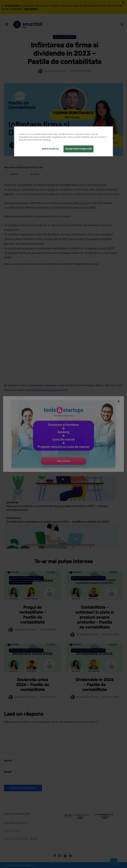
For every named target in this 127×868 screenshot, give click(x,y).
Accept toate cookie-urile (78, 149)
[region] (63, 141)
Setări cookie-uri (50, 149)
